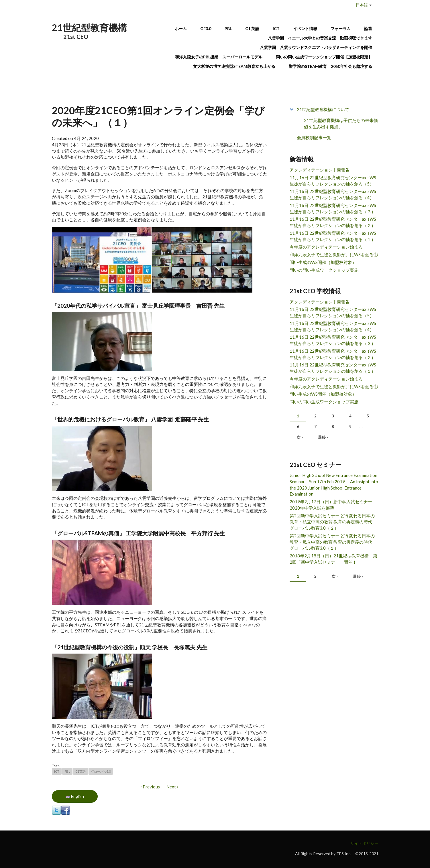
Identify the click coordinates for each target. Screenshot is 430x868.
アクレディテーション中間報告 (320, 170)
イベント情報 (305, 28)
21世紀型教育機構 (89, 28)
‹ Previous (150, 787)
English (75, 796)
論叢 (368, 28)
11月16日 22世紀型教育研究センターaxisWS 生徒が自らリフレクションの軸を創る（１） (333, 236)
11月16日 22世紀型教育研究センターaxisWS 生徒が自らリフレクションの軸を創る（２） (333, 222)
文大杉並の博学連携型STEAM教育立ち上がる (234, 66)
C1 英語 (252, 28)
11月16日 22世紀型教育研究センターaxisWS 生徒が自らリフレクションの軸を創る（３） (333, 208)
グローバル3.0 (101, 771)
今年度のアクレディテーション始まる (326, 247)
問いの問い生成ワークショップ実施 (324, 270)
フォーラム (341, 28)
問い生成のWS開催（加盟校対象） (323, 262)
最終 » (323, 437)
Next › (172, 787)
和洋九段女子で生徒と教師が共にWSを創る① (334, 255)
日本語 (362, 5)
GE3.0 (206, 28)
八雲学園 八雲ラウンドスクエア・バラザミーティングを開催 (318, 47)
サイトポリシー (364, 843)
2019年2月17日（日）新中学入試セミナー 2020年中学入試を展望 (333, 505)
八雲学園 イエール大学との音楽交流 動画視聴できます (320, 38)
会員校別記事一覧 (314, 137)
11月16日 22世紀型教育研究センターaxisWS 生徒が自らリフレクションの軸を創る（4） (333, 194)
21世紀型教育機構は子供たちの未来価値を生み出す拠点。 (341, 124)
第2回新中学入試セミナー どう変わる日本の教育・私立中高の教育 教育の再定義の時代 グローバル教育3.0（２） (333, 522)
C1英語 (80, 771)
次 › (300, 437)
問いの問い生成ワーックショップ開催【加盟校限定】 (324, 57)
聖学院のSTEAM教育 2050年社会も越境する (330, 66)
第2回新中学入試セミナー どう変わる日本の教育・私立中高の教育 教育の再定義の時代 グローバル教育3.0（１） (333, 542)
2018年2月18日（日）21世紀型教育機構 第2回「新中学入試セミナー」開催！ (333, 559)
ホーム (181, 28)
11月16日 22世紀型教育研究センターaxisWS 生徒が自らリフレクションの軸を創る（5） (333, 181)
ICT (276, 28)
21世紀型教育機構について (323, 109)
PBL (228, 28)
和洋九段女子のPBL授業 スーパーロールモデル (219, 57)
